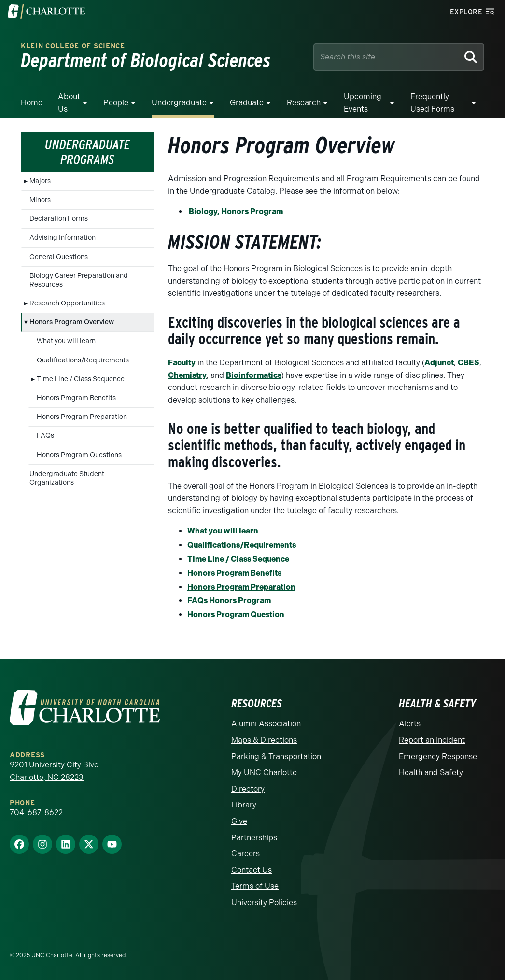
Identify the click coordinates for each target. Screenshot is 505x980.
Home (32, 103)
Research (304, 103)
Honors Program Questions (79, 455)
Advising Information (63, 238)
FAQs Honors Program (229, 600)
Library (244, 805)
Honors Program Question (236, 614)
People (116, 103)
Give (239, 821)
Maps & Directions (264, 740)
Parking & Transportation (276, 757)
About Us (69, 103)
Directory (248, 789)
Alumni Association (266, 724)
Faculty (182, 363)
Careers (245, 854)
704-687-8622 (36, 813)
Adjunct (439, 363)
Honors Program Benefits (76, 398)
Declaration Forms (59, 219)
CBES (469, 363)
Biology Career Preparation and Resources (79, 280)
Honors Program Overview (72, 322)
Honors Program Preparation (82, 417)
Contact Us (252, 870)
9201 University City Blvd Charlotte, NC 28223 (54, 771)
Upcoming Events (363, 103)
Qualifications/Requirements (83, 360)
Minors (40, 200)
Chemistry (187, 375)
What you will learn (66, 341)
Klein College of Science (73, 46)
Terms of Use (255, 886)
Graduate (247, 103)
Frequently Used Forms (432, 103)
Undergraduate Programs (87, 152)
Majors (40, 181)
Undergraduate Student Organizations (67, 478)
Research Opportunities (67, 303)
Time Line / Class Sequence (81, 379)
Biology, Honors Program (236, 211)
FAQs (45, 436)
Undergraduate (179, 103)
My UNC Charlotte (264, 772)
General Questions (59, 257)
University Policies (264, 902)
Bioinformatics (254, 375)
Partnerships (254, 838)
